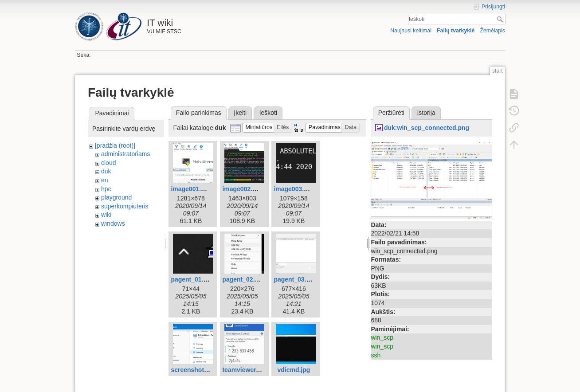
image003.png (294, 189)
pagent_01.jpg (192, 279)
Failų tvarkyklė (456, 31)
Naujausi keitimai (411, 31)
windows (113, 223)
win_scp (382, 337)
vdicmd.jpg (294, 370)
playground (116, 197)
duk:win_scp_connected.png (427, 128)
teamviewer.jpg (244, 370)
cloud (108, 163)
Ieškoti (501, 19)
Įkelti (240, 113)
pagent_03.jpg (294, 279)
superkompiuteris (125, 206)
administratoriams (125, 154)
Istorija (426, 113)
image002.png (243, 189)
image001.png (191, 189)
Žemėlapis (492, 31)
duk (106, 171)
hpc (106, 189)
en (105, 180)
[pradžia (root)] (115, 145)
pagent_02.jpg (243, 279)
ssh (376, 355)
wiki (106, 215)
